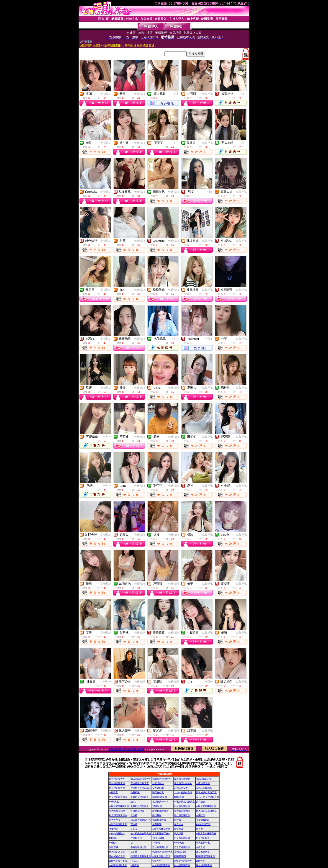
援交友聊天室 (203, 852)
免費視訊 (106, 94)
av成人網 (201, 847)
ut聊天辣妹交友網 (161, 829)
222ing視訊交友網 (183, 792)
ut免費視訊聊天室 (183, 861)
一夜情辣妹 (158, 783)
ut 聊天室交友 (181, 788)
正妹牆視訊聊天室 (140, 783)
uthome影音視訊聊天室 (208, 797)
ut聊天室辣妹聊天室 (119, 806)
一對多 (175, 94)
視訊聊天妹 (136, 838)
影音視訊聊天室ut (118, 797)
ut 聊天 (178, 820)
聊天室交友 (158, 792)
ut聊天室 (113, 792)
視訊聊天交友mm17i (141, 788)
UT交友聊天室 (203, 824)
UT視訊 (113, 838)
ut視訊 (134, 829)
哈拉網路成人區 (117, 856)
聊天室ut (179, 829)
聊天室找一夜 (203, 843)
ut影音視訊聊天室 (118, 824)
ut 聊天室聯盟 (137, 811)
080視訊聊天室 (160, 797)
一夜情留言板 (203, 783)
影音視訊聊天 (203, 838)
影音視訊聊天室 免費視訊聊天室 (126, 749)
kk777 (133, 802)
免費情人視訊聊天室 (163, 852)
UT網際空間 (180, 856)
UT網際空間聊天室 (206, 856)
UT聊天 (156, 843)
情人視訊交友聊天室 (141, 779)
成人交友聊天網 (182, 847)
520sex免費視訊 (204, 788)
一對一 (243, 94)
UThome (135, 861)
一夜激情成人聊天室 (184, 802)
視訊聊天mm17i (160, 802)
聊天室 (200, 829)
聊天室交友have (117, 811)
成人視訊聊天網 (182, 779)
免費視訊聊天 (159, 820)
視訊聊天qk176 (204, 779)
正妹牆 (134, 815)
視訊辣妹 (157, 815)
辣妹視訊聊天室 (182, 815)
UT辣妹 (113, 843)
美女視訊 (114, 829)
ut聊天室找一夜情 (161, 856)
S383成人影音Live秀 (141, 820)
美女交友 (201, 802)
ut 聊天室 (201, 815)
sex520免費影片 (117, 833)
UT (132, 843)
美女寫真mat (202, 820)
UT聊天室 (179, 797)
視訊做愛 (179, 833)
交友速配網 (158, 788)
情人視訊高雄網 (117, 852)
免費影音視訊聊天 (161, 779)
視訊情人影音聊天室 (141, 856)
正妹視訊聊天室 (117, 783)
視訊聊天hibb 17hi (183, 783)
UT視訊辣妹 (158, 838)
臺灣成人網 (180, 852)
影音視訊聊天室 (117, 779)
